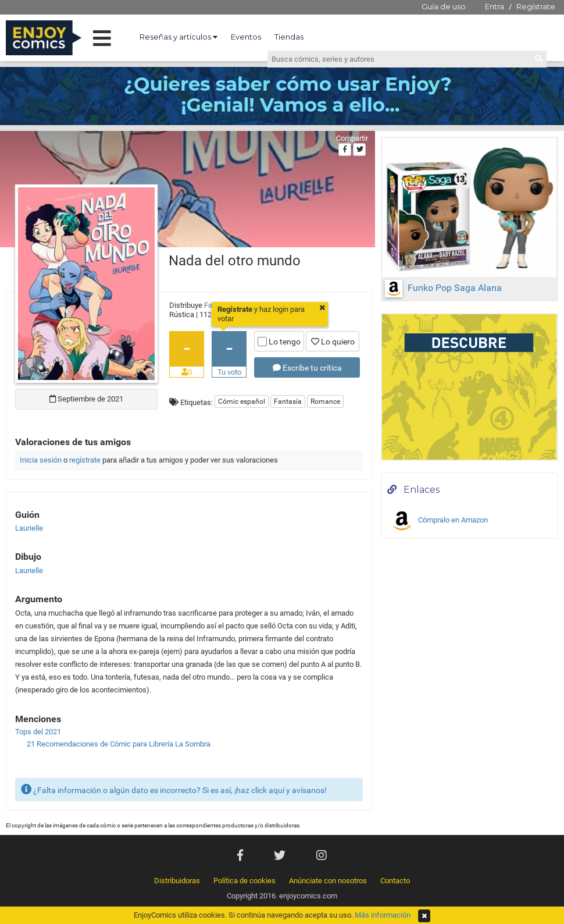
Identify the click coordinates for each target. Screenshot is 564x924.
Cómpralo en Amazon (439, 521)
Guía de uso (444, 6)
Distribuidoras (177, 881)
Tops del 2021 (38, 732)
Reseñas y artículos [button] (179, 37)
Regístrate (536, 6)
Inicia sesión (41, 460)
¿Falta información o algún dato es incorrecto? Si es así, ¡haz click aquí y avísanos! (174, 789)
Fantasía (288, 401)
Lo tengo (279, 342)
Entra (495, 6)
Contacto (395, 881)
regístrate (85, 460)
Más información (383, 915)
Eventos (246, 37)
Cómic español (242, 401)
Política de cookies (244, 881)
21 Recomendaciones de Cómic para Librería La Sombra (119, 744)
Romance (325, 401)
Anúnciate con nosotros (328, 881)
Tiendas (289, 37)
